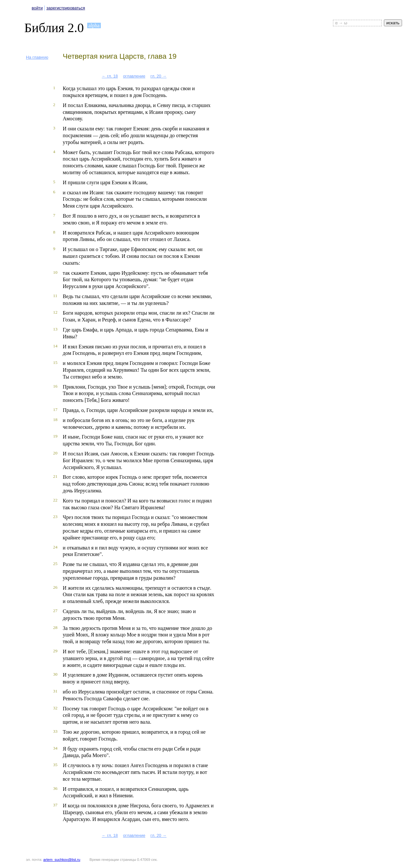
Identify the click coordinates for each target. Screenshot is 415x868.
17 (55, 410)
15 (55, 362)
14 (55, 346)
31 (55, 691)
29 (55, 651)
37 (55, 805)
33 (55, 731)
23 (55, 517)
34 (55, 748)
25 (55, 564)
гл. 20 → (159, 76)
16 (55, 386)
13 (55, 329)
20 (55, 453)
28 (55, 627)
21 (55, 476)
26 (55, 587)
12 (55, 312)
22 (55, 500)
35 (55, 765)
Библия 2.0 (54, 28)
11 (55, 296)
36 (55, 788)
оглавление (134, 76)
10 (55, 272)
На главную (37, 57)
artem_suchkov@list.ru (62, 860)
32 (55, 708)
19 (55, 436)
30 (55, 674)
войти (37, 8)
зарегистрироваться (66, 8)
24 (55, 547)
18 (55, 420)
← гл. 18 (110, 76)
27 (55, 611)
